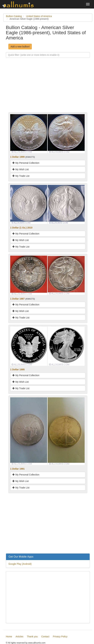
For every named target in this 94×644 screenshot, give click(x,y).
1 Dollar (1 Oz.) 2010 (21, 228)
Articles (19, 636)
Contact (45, 636)
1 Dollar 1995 (17, 369)
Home (9, 636)
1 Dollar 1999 (17, 157)
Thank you (32, 636)
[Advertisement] (48, 89)
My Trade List (21, 176)
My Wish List (20, 169)
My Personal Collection (26, 163)
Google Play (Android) (20, 564)
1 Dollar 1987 (17, 299)
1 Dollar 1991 (17, 469)
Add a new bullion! (20, 47)
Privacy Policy (60, 636)
